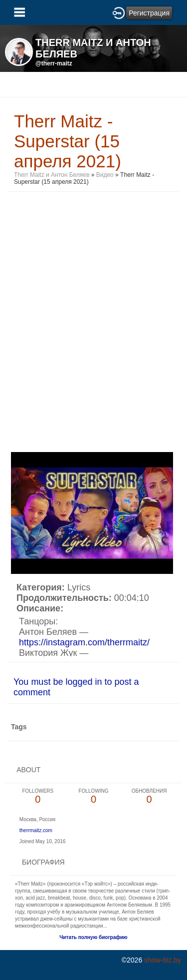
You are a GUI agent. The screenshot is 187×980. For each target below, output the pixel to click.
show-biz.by (163, 960)
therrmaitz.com (36, 830)
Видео (105, 175)
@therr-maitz (54, 63)
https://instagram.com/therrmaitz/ (84, 642)
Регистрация (149, 13)
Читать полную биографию (93, 937)
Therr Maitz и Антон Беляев (52, 175)
